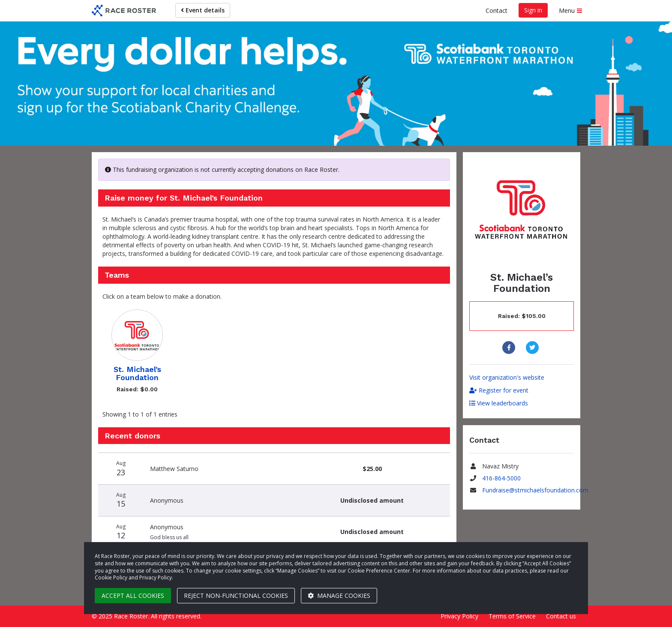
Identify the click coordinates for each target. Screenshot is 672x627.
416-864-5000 (501, 478)
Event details (203, 10)
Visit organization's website (507, 377)
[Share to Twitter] (533, 348)
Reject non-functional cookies (236, 595)
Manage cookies (339, 595)
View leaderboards (499, 403)
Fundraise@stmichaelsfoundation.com (535, 490)
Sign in (533, 10)
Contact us (561, 616)
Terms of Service (512, 616)
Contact (496, 10)
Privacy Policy (459, 616)
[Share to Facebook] (510, 348)
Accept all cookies (133, 595)
